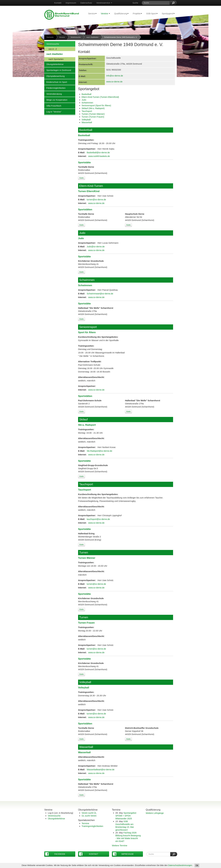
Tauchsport (87, 111)
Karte (82, 178)
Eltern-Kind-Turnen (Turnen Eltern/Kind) (100, 97)
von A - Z (51, 49)
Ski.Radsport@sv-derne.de (99, 451)
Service (91, 13)
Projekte (136, 13)
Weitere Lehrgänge (155, 813)
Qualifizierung (120, 13)
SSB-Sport (151, 13)
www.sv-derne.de (114, 82)
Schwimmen (87, 103)
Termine (85, 823)
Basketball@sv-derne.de (98, 152)
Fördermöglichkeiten (55, 88)
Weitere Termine (120, 845)
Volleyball (86, 120)
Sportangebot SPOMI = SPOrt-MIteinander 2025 (126, 816)
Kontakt (58, 3)
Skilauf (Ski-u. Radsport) (93, 108)
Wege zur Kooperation (56, 100)
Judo (84, 100)
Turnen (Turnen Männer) (93, 114)
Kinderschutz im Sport (56, 82)
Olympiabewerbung (54, 76)
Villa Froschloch (53, 106)
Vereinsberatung (53, 94)
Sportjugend (167, 13)
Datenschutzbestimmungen (180, 865)
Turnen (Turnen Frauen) (93, 117)
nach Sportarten (54, 59)
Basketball (86, 94)
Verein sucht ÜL (89, 813)
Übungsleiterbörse (54, 64)
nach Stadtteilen (92, 37)
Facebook (55, 854)
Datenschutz (86, 3)
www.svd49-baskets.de (99, 156)
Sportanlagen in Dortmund (58, 70)
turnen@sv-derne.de (96, 199)
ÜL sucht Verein (89, 816)
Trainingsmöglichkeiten (92, 826)
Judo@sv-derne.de (96, 247)
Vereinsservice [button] (104, 3)
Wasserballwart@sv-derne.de (100, 769)
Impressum (71, 3)
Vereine (105, 13)
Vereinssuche (76, 37)
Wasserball (87, 122)
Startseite (50, 37)
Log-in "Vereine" (53, 112)
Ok (197, 865)
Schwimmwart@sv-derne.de (100, 294)
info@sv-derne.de (115, 76)
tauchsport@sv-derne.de (98, 519)
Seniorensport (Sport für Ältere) (96, 105)
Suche (135, 3)
